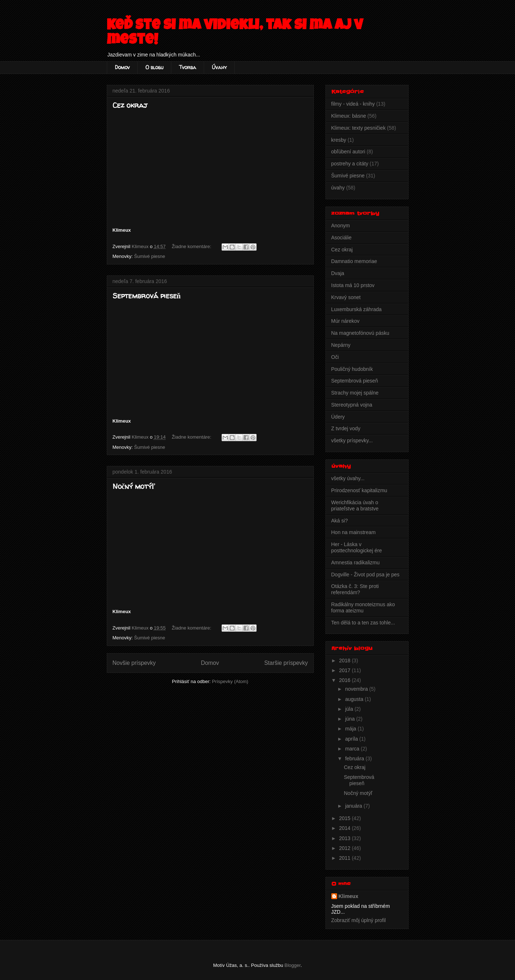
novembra (357, 689)
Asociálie (342, 238)
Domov (122, 67)
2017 (345, 670)
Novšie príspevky (134, 663)
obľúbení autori (348, 152)
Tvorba (188, 67)
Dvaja (338, 273)
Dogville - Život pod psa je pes (366, 575)
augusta (355, 699)
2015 (345, 818)
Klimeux (348, 896)
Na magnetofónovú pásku (360, 333)
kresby (339, 140)
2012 (345, 848)
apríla (352, 739)
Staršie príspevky (286, 663)
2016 (345, 680)
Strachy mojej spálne (355, 393)
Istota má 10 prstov (353, 285)
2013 (345, 838)
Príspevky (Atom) (230, 681)
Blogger (293, 965)
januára (354, 806)
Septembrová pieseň (147, 296)
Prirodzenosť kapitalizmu (359, 490)
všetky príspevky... (352, 440)
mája (351, 729)
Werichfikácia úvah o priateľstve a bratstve (355, 505)
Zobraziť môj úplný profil (359, 920)
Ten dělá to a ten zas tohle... (363, 623)
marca (353, 749)
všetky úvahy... (348, 478)
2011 (345, 858)
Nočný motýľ (134, 486)
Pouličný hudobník (352, 369)
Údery (338, 417)
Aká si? (340, 521)
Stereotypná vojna (352, 405)
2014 (345, 828)
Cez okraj (130, 105)
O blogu (154, 67)
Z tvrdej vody (346, 428)
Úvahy (219, 67)
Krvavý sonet (346, 297)
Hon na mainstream (354, 532)
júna (351, 719)
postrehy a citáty (350, 164)
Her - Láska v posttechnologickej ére (357, 547)
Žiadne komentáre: (192, 246)
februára (355, 758)
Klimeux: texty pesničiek (358, 128)
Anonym (341, 226)
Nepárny (341, 345)
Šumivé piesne (150, 256)
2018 (345, 660)
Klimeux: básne (349, 116)
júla (350, 709)
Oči (335, 357)
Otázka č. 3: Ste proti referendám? (355, 589)
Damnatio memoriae (354, 261)
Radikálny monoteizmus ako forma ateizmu (363, 607)
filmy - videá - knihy (353, 104)
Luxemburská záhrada (357, 309)
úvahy (338, 188)
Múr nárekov (346, 321)
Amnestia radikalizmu (356, 562)
